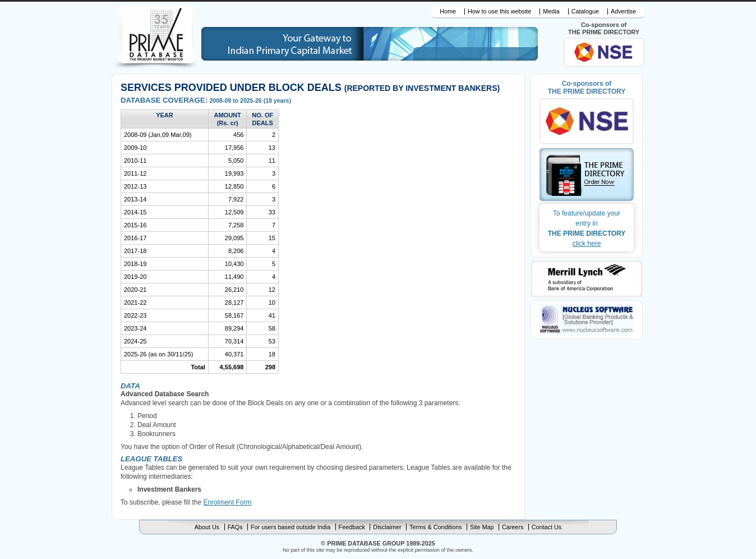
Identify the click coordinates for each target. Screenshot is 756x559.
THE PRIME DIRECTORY (587, 228)
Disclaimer (387, 527)
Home (448, 12)
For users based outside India (291, 527)
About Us (207, 527)
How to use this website (499, 12)
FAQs (235, 527)
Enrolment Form (227, 502)
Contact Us (547, 527)
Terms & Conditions (436, 527)
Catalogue (585, 12)
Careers (513, 527)
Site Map (482, 527)
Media (551, 12)
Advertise (623, 12)
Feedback (352, 527)
